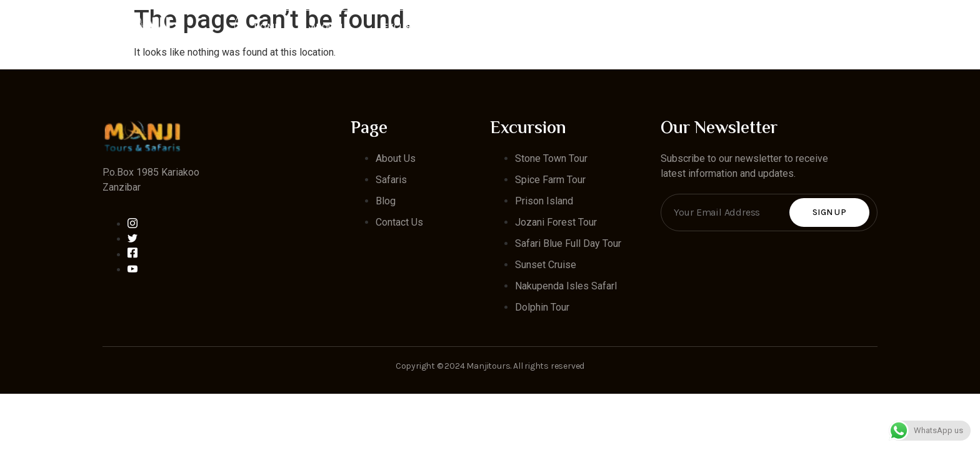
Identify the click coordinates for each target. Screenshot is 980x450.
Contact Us (701, 27)
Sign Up (829, 212)
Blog (632, 27)
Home (267, 27)
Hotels (567, 27)
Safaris (495, 27)
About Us (331, 27)
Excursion (415, 27)
